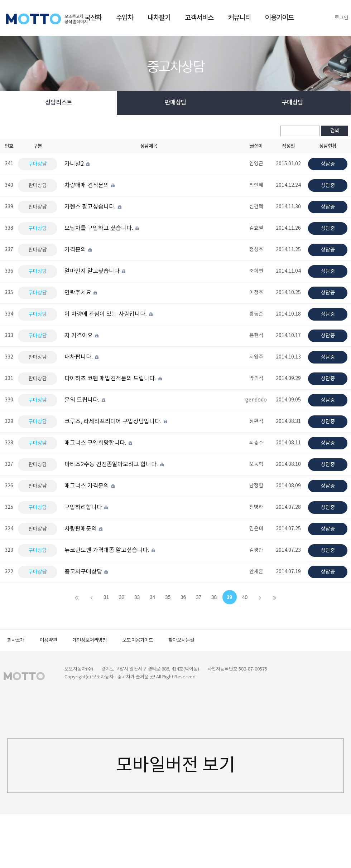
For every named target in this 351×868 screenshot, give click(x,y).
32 (122, 597)
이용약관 (48, 640)
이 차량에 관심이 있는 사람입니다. (109, 314)
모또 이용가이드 (138, 640)
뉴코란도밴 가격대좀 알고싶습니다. (110, 550)
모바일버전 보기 (176, 766)
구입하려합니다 (87, 507)
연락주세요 (81, 293)
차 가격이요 (82, 336)
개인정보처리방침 (90, 640)
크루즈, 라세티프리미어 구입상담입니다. (116, 421)
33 (137, 597)
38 (214, 597)
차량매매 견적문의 (90, 185)
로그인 (342, 18)
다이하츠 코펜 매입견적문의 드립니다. (114, 379)
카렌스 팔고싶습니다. (93, 207)
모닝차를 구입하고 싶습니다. (102, 228)
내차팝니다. (82, 357)
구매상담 (292, 103)
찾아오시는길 (181, 640)
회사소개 (16, 640)
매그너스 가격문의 (90, 486)
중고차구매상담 (87, 572)
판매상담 (175, 103)
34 (153, 597)
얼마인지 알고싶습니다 (95, 271)
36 (183, 597)
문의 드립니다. (85, 400)
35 (168, 597)
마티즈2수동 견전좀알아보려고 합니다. (115, 464)
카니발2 (78, 164)
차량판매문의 (84, 529)
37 (199, 597)
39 (230, 597)
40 (245, 597)
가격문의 (79, 250)
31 (106, 597)
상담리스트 (59, 103)
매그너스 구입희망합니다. (99, 443)
